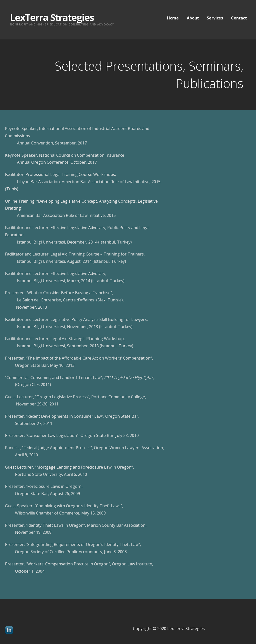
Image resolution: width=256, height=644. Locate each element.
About (193, 18)
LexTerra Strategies (52, 17)
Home (173, 18)
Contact (239, 18)
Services (215, 18)
